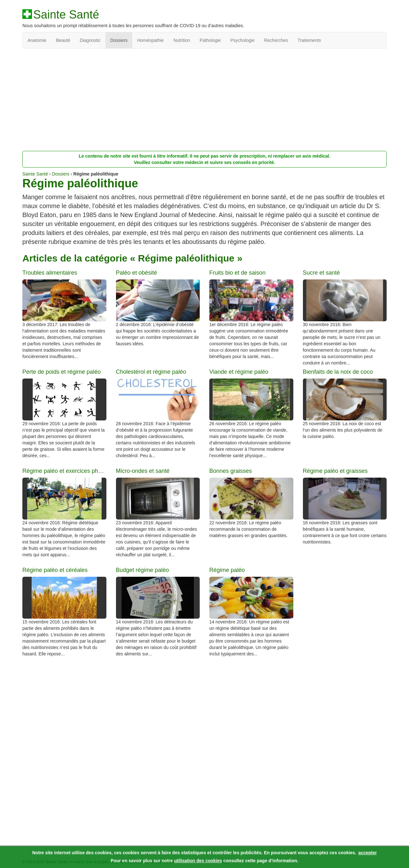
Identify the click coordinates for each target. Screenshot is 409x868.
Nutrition (182, 40)
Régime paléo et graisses (335, 471)
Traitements (309, 40)
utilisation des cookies (198, 861)
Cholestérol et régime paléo (151, 372)
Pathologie (210, 40)
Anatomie (37, 40)
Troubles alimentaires (50, 273)
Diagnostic (90, 40)
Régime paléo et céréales (55, 570)
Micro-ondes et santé (143, 471)
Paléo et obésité (137, 273)
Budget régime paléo (143, 570)
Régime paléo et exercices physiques (64, 471)
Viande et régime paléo (239, 372)
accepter (368, 853)
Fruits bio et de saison (237, 273)
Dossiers (119, 40)
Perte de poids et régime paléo (62, 372)
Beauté (63, 40)
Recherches (276, 40)
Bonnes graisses (231, 471)
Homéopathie (150, 40)
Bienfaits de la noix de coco (338, 372)
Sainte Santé (66, 15)
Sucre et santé (321, 273)
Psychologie (243, 40)
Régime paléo (227, 570)
